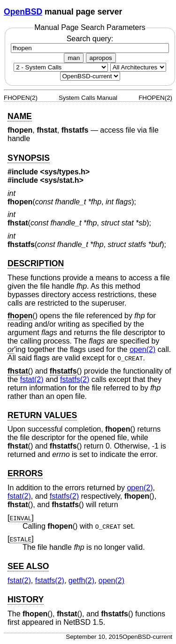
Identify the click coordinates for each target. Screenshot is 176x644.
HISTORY (26, 599)
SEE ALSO (28, 566)
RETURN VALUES (42, 415)
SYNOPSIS (29, 158)
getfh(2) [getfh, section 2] (81, 580)
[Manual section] (61, 67)
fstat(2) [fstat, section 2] (32, 379)
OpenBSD (23, 12)
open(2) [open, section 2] (142, 349)
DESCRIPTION (36, 263)
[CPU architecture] (138, 67)
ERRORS (25, 473)
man (74, 58)
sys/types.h (65, 172)
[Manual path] (90, 76)
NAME (20, 116)
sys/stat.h (62, 180)
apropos (101, 58)
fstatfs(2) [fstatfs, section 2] (75, 379)
